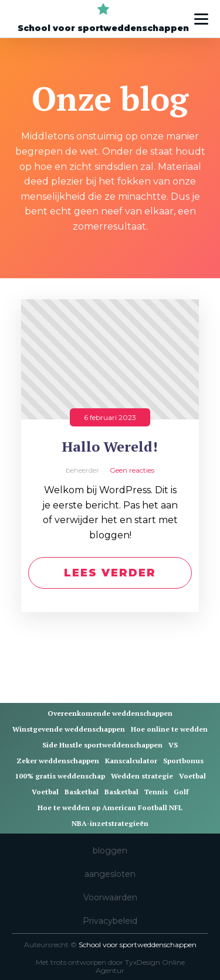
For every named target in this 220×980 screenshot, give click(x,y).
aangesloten (110, 874)
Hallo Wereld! (110, 447)
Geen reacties (132, 470)
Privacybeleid (110, 921)
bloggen (110, 851)
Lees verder (110, 573)
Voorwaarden (110, 897)
